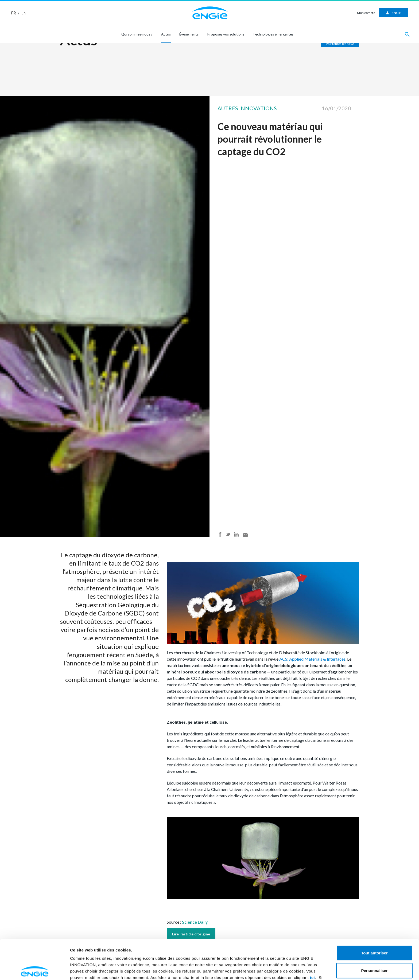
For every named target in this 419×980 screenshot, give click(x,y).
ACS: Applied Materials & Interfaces (312, 659)
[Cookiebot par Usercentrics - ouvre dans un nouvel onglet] (35, 970)
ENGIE (393, 13)
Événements (189, 34)
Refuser (374, 948)
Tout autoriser (374, 913)
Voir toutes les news (340, 44)
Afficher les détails (88, 969)
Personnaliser (374, 931)
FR (13, 13)
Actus (166, 34)
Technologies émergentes (273, 34)
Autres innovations (247, 108)
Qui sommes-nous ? (137, 34)
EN (24, 13)
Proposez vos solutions (226, 34)
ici (312, 938)
